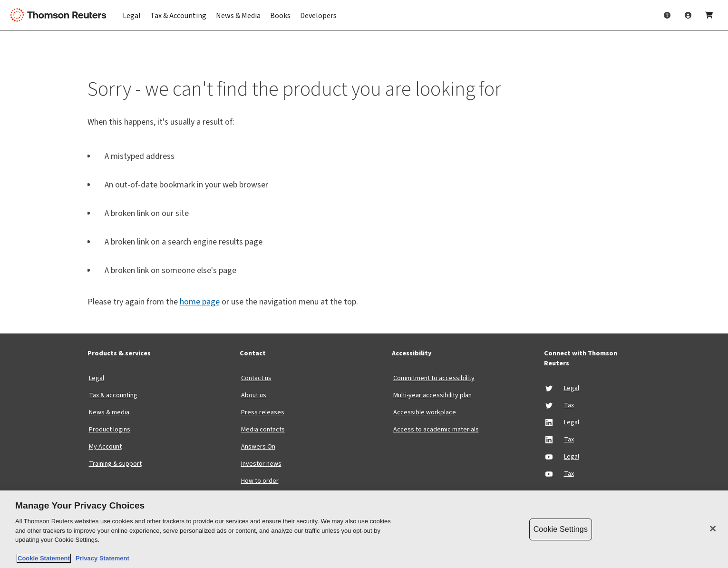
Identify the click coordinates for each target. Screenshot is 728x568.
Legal (97, 378)
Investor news (261, 464)
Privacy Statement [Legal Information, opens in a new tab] (101, 558)
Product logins (110, 430)
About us (254, 395)
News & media (109, 412)
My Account (105, 447)
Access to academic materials (436, 430)
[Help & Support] (667, 15)
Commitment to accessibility (434, 378)
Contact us (256, 378)
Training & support (115, 464)
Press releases (263, 412)
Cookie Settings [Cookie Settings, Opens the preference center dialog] (561, 529)
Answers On (258, 447)
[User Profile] (688, 15)
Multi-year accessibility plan (432, 395)
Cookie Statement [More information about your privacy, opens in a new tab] (44, 558)
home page (200, 302)
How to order (260, 481)
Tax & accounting (113, 395)
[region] (364, 529)
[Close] (713, 529)
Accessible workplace (425, 412)
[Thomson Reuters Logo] (61, 15)
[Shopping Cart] (709, 15)
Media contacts (263, 430)
